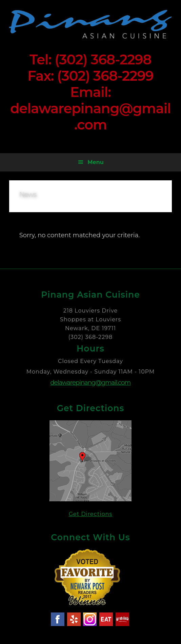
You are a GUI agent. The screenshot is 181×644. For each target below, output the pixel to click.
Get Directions (91, 514)
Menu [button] (95, 162)
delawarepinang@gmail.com (91, 383)
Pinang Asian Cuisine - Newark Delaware (91, 24)
